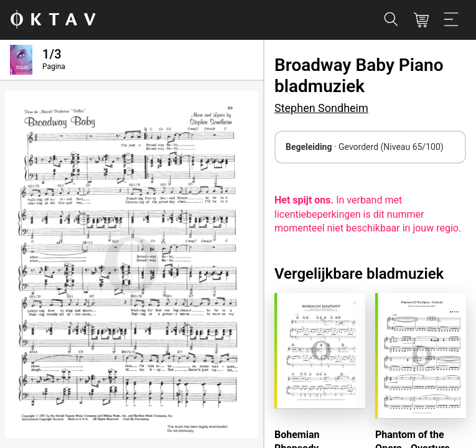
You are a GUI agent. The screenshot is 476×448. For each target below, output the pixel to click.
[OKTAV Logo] (53, 20)
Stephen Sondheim (321, 108)
